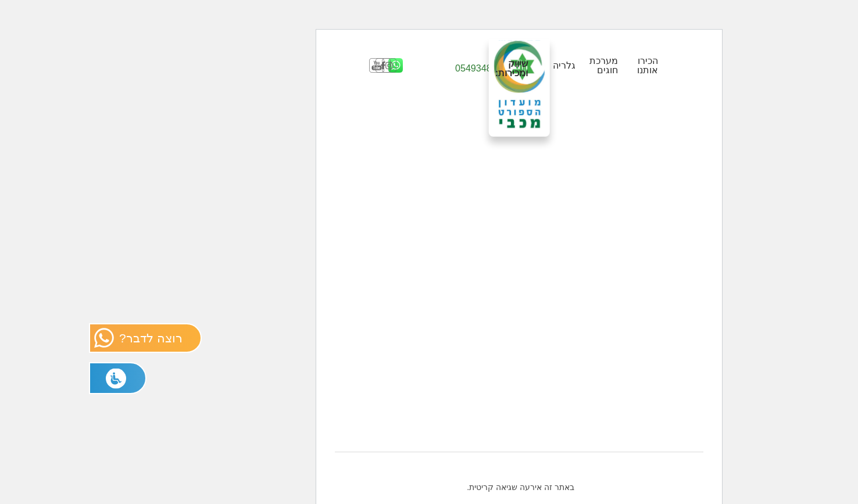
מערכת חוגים (514, 65)
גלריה (474, 65)
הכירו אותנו (557, 65)
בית (494, 495)
